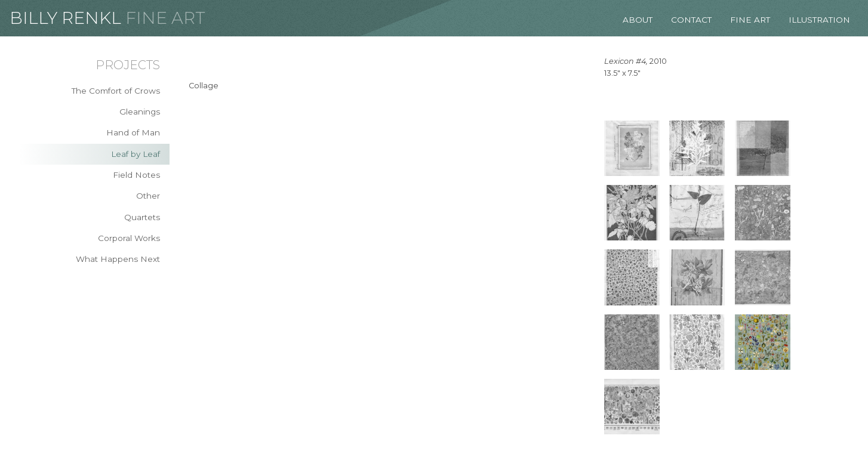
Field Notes (136, 175)
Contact (691, 20)
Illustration (819, 20)
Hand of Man (133, 132)
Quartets (142, 217)
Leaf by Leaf (136, 154)
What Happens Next (118, 259)
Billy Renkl (65, 18)
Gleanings (140, 112)
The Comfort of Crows (116, 91)
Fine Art (165, 18)
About (638, 20)
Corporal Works (129, 238)
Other (148, 196)
